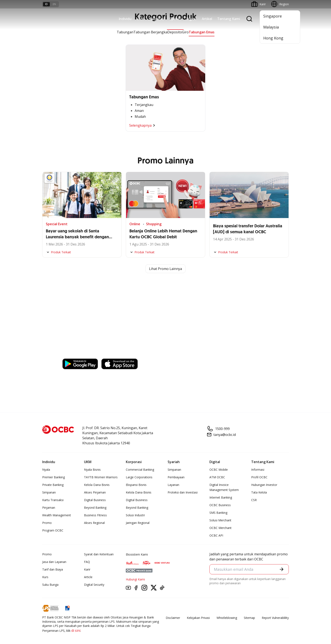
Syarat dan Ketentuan (99, 554)
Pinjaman (49, 508)
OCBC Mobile (219, 470)
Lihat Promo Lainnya (165, 269)
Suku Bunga (50, 585)
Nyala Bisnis (92, 470)
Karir (87, 569)
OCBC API (216, 535)
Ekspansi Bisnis (136, 485)
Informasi (258, 470)
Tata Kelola (259, 492)
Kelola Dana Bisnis (97, 485)
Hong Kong (273, 38)
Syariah (175, 19)
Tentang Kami (229, 19)
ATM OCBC (217, 477)
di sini (76, 630)
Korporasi (157, 19)
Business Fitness (95, 515)
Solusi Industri (135, 515)
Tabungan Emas (202, 32)
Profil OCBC (259, 477)
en (54, 4)
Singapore (273, 16)
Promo (47, 523)
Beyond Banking (95, 508)
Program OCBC (53, 530)
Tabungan (125, 32)
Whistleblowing (227, 618)
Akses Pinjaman (95, 492)
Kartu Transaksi (53, 500)
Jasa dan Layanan (54, 562)
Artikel (207, 19)
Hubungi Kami (135, 579)
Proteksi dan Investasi (183, 492)
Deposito (175, 32)
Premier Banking (54, 477)
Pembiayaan (176, 477)
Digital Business (95, 500)
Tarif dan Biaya (53, 569)
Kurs (45, 577)
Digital (191, 19)
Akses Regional (94, 523)
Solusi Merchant (220, 520)
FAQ (87, 562)
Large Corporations (139, 477)
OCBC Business (220, 505)
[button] (282, 569)
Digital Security (94, 585)
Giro (185, 32)
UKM (140, 19)
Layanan (173, 485)
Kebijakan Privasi (198, 618)
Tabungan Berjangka (150, 32)
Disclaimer (173, 618)
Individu (125, 19)
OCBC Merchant (220, 528)
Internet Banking (221, 497)
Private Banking (53, 485)
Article (88, 577)
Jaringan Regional (138, 523)
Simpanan (49, 492)
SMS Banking (218, 513)
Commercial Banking (140, 470)
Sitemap (249, 618)
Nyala (46, 470)
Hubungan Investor (264, 485)
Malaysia (271, 27)
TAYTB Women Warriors (101, 477)
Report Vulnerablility (275, 618)
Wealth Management (57, 515)
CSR (254, 500)
